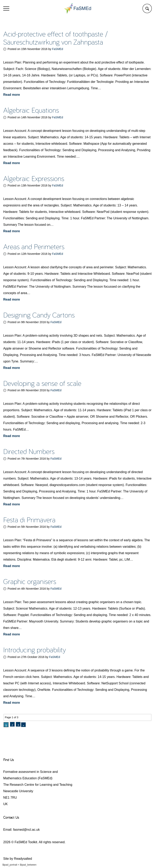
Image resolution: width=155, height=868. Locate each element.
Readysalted (23, 859)
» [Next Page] (23, 725)
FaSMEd (58, 49)
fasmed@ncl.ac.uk (26, 830)
